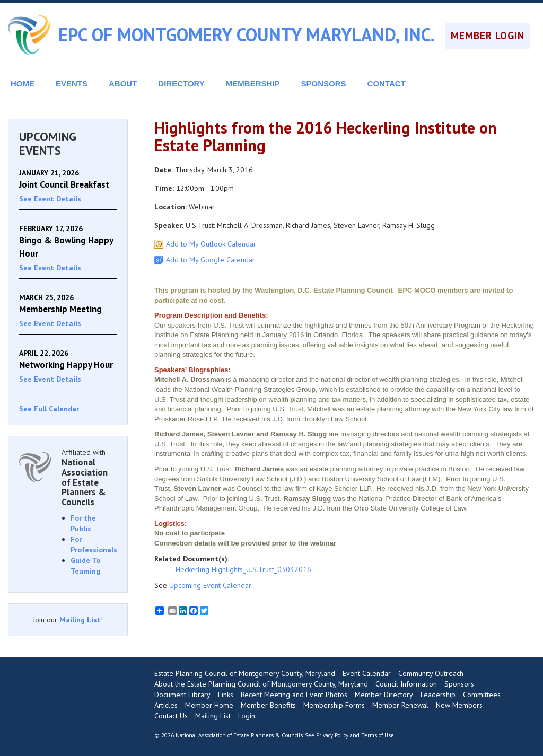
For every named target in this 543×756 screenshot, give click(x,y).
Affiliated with (89, 477)
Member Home (209, 705)
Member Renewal (400, 705)
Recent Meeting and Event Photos (294, 695)
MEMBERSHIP (253, 83)
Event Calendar (367, 673)
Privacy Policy (332, 735)
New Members (459, 705)
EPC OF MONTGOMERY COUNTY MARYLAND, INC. (247, 34)
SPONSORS (324, 83)
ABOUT (123, 83)
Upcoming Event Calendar (210, 585)
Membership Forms (334, 705)
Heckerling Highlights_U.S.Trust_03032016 (243, 569)
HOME (23, 83)
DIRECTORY (181, 83)
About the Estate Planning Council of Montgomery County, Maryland (261, 684)
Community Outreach (431, 673)
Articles (166, 705)
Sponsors (459, 684)
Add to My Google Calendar (211, 260)
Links (226, 695)
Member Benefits (268, 705)
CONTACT (387, 83)
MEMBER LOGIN (488, 36)
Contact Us (171, 716)
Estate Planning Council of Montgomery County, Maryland (245, 673)
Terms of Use (378, 735)
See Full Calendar (49, 409)
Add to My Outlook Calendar (211, 244)
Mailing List (80, 620)
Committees (482, 695)
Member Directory (384, 695)
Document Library (182, 695)
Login (247, 716)
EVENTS (72, 83)
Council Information (406, 684)
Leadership (438, 695)
